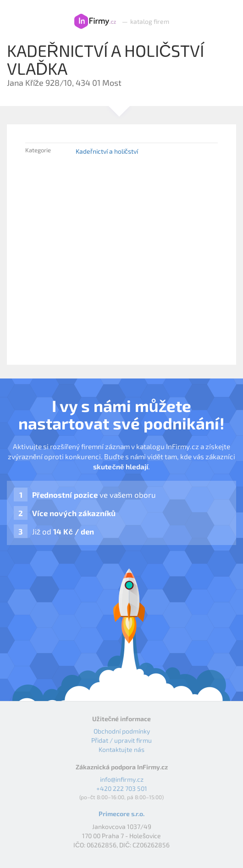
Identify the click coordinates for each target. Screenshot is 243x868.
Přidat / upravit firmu (121, 740)
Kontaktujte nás (121, 749)
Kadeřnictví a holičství (107, 151)
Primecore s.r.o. (121, 814)
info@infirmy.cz (122, 779)
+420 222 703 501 (122, 788)
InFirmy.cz (95, 22)
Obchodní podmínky (122, 731)
